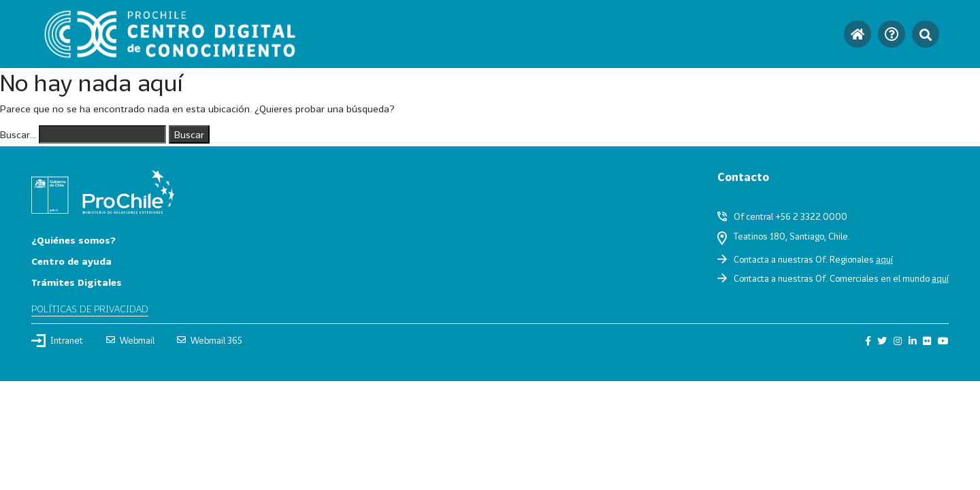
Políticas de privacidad (90, 309)
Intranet (57, 340)
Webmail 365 (210, 340)
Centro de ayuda (71, 261)
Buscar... (18, 134)
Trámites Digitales (77, 282)
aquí (884, 259)
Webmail (130, 340)
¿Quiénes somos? (73, 240)
